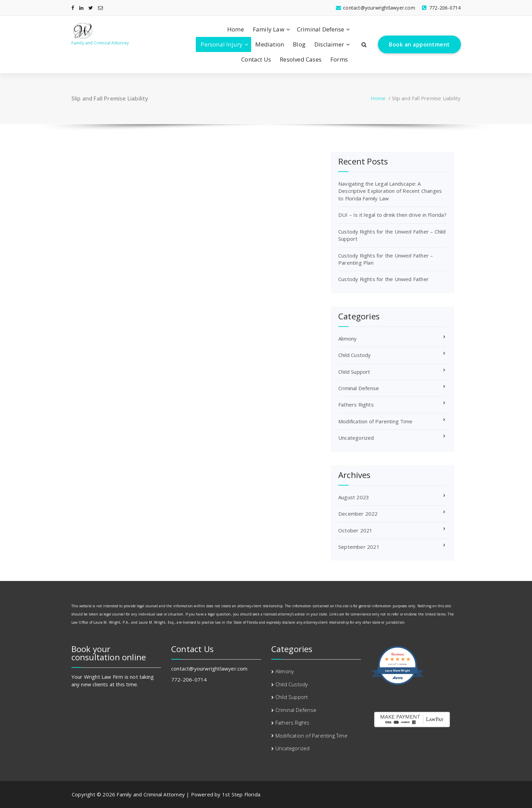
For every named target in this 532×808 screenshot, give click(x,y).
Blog (299, 44)
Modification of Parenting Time (375, 421)
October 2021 (355, 530)
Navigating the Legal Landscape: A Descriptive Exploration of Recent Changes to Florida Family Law (390, 191)
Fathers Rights (356, 405)
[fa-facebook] (73, 8)
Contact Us (256, 59)
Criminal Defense (320, 29)
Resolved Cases (301, 59)
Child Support (354, 372)
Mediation (270, 44)
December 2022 (358, 514)
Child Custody (355, 355)
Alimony (347, 339)
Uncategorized (356, 438)
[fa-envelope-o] (100, 8)
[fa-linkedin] (81, 8)
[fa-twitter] (91, 8)
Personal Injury (222, 44)
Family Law (269, 29)
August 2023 (354, 497)
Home (236, 29)
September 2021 (359, 547)
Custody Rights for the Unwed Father (384, 279)
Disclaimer (329, 44)
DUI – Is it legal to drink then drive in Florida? (392, 215)
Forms (339, 59)
